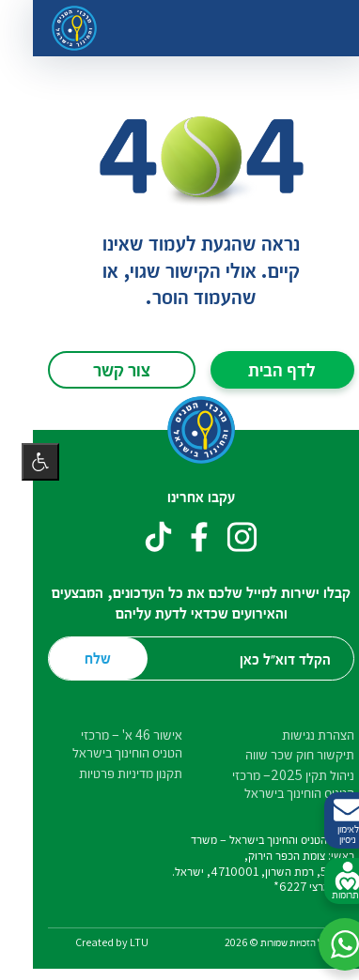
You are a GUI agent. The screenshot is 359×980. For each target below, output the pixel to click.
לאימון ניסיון (326, 821)
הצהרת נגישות (297, 735)
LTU (117, 942)
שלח (76, 658)
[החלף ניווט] (318, 28)
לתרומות (326, 881)
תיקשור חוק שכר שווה (278, 754)
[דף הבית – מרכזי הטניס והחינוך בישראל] (53, 28)
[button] (323, 944)
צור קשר (100, 369)
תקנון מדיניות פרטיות (109, 773)
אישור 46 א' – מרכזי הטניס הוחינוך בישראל (106, 743)
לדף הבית (260, 369)
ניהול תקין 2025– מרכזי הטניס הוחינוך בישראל (272, 784)
